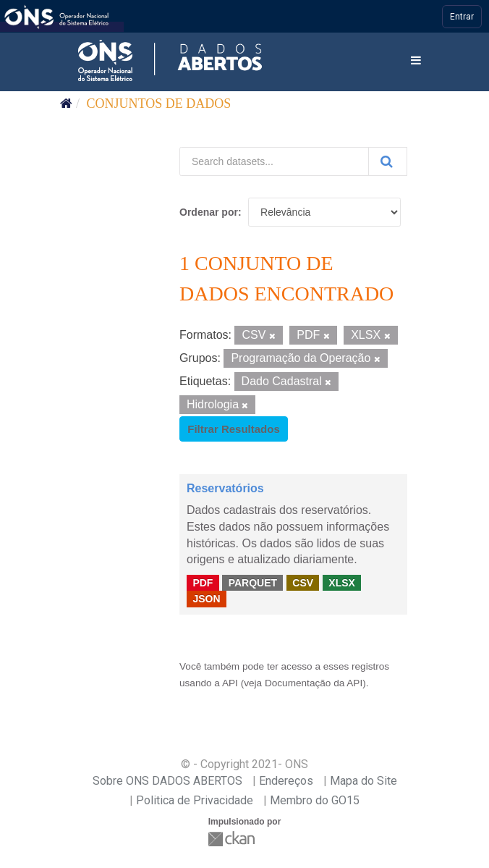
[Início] (66, 104)
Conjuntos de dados (159, 104)
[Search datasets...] (274, 161)
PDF (203, 582)
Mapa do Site (363, 781)
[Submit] (388, 161)
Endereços (286, 781)
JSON (206, 599)
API (230, 683)
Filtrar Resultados (234, 429)
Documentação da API (314, 683)
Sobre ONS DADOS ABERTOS (167, 781)
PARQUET (253, 582)
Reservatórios (225, 488)
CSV (303, 582)
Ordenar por (209, 212)
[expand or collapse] (416, 61)
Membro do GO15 (315, 800)
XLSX (342, 582)
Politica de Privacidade (195, 800)
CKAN (233, 839)
